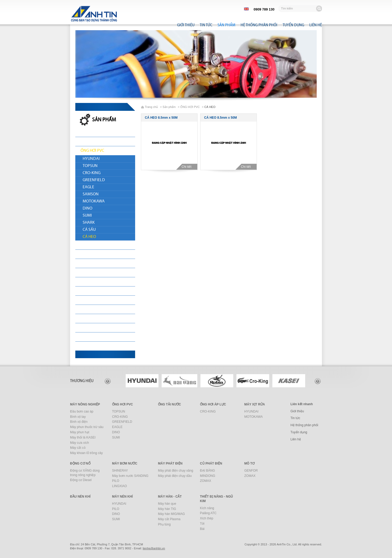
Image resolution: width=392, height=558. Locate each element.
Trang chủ (151, 107)
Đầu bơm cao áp (82, 411)
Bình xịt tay (78, 417)
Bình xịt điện (79, 422)
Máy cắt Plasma (169, 519)
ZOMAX (206, 481)
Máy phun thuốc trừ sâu (87, 427)
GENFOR (251, 471)
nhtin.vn (154, 548)
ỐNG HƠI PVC (92, 151)
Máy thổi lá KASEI (83, 437)
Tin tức (206, 25)
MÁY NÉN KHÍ (92, 319)
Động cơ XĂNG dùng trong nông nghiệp (85, 473)
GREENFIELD (94, 180)
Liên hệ (316, 25)
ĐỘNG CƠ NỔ (92, 263)
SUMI (87, 216)
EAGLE (88, 187)
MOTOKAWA (94, 201)
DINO (88, 208)
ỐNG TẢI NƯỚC (94, 245)
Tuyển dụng (293, 25)
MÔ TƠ (86, 300)
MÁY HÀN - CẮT (94, 337)
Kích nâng (207, 508)
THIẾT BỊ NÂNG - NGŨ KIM (103, 346)
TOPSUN (90, 166)
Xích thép (207, 518)
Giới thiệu (186, 25)
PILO (116, 481)
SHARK (89, 223)
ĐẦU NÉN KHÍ (92, 309)
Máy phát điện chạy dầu (175, 476)
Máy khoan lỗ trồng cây (86, 453)
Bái (202, 529)
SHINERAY (120, 471)
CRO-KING (92, 173)
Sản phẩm (226, 25)
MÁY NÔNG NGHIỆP (98, 142)
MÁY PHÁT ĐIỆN (95, 282)
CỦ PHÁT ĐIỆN (93, 291)
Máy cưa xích (80, 443)
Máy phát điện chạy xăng (176, 471)
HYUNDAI (91, 159)
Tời (202, 524)
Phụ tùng (164, 524)
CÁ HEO (89, 237)
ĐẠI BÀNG (207, 471)
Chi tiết (189, 167)
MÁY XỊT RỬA (92, 254)
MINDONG (208, 476)
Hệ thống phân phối (259, 25)
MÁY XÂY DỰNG (95, 328)
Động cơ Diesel (81, 480)
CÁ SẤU (89, 230)
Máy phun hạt (80, 432)
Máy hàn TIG (167, 509)
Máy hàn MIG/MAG (171, 514)
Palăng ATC (208, 513)
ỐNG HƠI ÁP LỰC (213, 404)
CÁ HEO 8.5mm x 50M (161, 118)
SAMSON (91, 194)
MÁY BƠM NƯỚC (95, 273)
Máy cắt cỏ (78, 448)
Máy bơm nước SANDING (130, 476)
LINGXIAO (120, 486)
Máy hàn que (167, 504)
